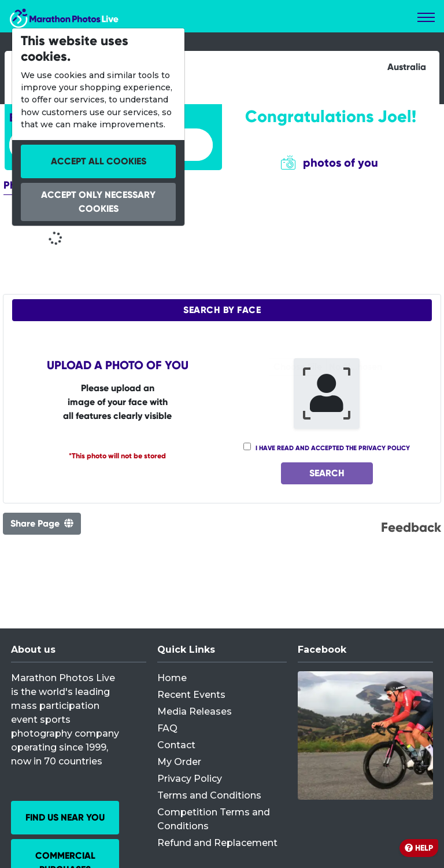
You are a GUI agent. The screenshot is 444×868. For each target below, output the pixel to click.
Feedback (411, 527)
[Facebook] (365, 735)
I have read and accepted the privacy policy (333, 448)
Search (327, 473)
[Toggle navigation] (426, 17)
